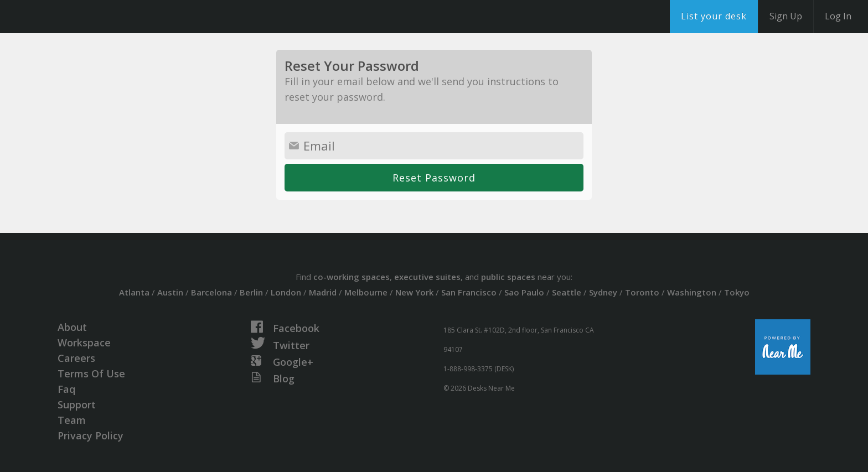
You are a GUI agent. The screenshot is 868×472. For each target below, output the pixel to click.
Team (72, 420)
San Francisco (469, 292)
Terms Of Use (91, 374)
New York (414, 292)
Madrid (323, 292)
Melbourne (366, 292)
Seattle (567, 292)
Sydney (603, 292)
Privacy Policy (91, 435)
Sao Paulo (524, 292)
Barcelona (211, 292)
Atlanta (134, 292)
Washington (692, 292)
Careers (76, 358)
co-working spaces (352, 277)
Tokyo (737, 292)
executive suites (427, 277)
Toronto (642, 292)
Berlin (251, 292)
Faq (66, 389)
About (72, 327)
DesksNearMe (77, 17)
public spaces (508, 277)
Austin (170, 292)
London (286, 292)
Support (77, 404)
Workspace (84, 343)
